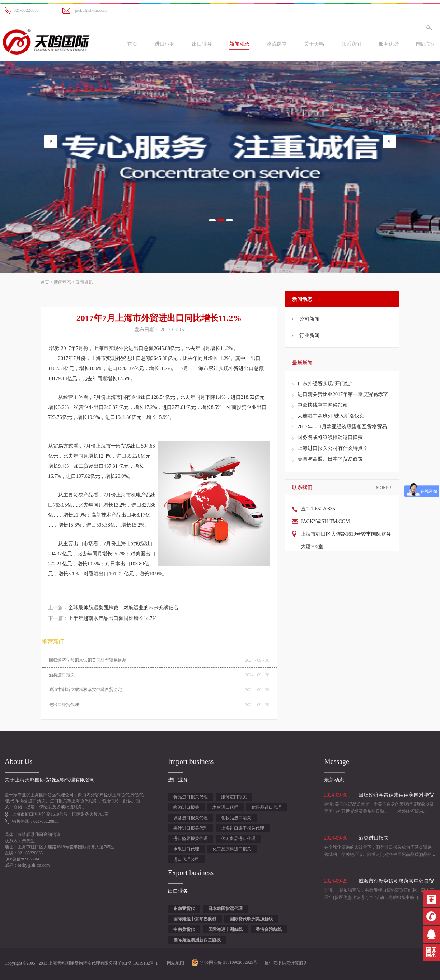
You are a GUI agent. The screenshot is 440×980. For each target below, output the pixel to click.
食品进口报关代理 (191, 797)
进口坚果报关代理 (191, 839)
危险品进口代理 (267, 807)
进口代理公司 (186, 859)
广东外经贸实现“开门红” (325, 384)
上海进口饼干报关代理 (243, 828)
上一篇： (113, 608)
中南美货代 (184, 929)
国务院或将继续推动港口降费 (330, 437)
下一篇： (102, 618)
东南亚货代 (184, 909)
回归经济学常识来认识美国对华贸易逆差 (88, 660)
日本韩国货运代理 (225, 909)
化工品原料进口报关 (232, 849)
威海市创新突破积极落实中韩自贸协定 (85, 690)
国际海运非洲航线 (225, 929)
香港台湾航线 (269, 929)
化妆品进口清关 (236, 818)
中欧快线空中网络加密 (323, 405)
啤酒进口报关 (186, 807)
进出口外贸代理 (64, 705)
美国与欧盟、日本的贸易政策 (330, 459)
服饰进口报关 (234, 797)
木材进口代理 (225, 807)
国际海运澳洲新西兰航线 (197, 940)
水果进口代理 (186, 849)
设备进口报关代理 (191, 818)
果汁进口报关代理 (191, 828)
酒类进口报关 (62, 675)
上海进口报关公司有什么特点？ (333, 448)
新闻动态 (62, 282)
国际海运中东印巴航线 (195, 919)
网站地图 (174, 963)
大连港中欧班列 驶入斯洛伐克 (331, 416)
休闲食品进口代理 (238, 839)
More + (384, 487)
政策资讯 (84, 282)
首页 (132, 44)
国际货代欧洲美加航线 (251, 919)
